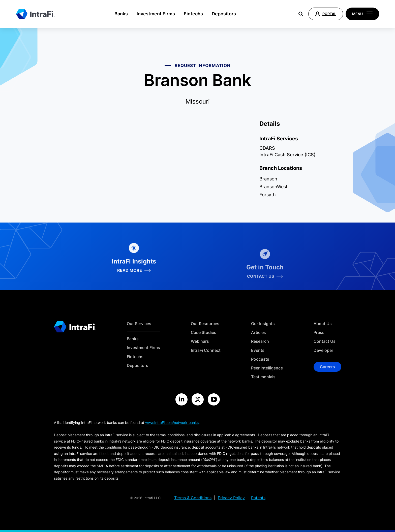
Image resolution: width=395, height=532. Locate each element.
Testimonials (263, 377)
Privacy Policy (231, 498)
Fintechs (193, 14)
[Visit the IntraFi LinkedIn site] (181, 399)
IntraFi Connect (206, 350)
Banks (121, 14)
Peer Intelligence (267, 368)
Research (260, 341)
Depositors (224, 14)
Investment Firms (156, 14)
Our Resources (205, 324)
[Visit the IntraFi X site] (198, 399)
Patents (258, 498)
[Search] (301, 14)
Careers (327, 367)
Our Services (139, 324)
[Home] (35, 14)
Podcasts (260, 359)
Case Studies (204, 333)
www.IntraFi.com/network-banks (172, 423)
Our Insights (263, 324)
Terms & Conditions (193, 498)
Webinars (200, 341)
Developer (323, 350)
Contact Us (325, 341)
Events (258, 350)
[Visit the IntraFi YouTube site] (214, 399)
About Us (323, 324)
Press (319, 333)
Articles (259, 333)
